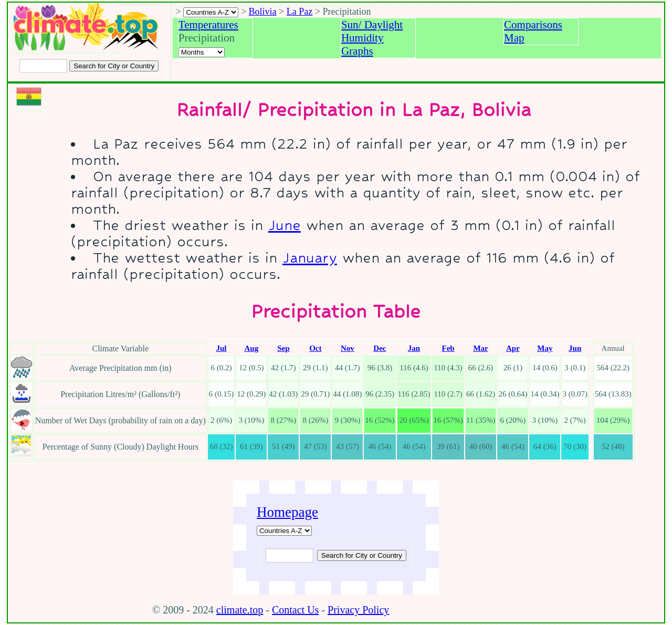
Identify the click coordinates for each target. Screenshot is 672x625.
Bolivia (263, 12)
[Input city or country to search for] (43, 66)
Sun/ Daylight (372, 25)
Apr (513, 348)
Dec (380, 348)
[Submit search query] (362, 555)
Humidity (363, 38)
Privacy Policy (358, 610)
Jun (575, 348)
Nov (348, 348)
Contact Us (295, 610)
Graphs (357, 51)
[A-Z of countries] (284, 531)
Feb (448, 348)
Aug (251, 348)
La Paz (300, 12)
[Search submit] (114, 66)
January (310, 258)
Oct (315, 348)
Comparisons (533, 25)
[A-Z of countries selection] (211, 12)
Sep (283, 348)
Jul (222, 348)
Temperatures (208, 25)
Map (514, 38)
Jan (414, 348)
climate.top (240, 610)
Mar (480, 348)
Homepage (287, 512)
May (545, 348)
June (285, 225)
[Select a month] (202, 52)
